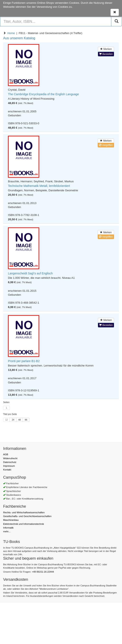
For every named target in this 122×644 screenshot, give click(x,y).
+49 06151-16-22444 (43, 572)
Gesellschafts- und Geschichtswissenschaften (27, 516)
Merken (106, 49)
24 (13, 420)
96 (26, 420)
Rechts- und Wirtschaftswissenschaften (24, 512)
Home (11, 33)
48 (19, 420)
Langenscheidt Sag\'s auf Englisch (30, 273)
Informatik (8, 528)
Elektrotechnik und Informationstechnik (24, 524)
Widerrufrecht (10, 458)
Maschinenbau (11, 520)
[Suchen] (117, 22)
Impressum (9, 466)
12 (6, 420)
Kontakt (7, 470)
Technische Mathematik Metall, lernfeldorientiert (39, 186)
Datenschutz (10, 462)
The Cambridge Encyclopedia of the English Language (43, 94)
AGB (6, 454)
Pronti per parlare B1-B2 (24, 361)
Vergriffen (106, 145)
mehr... (7, 531)
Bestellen (106, 54)
